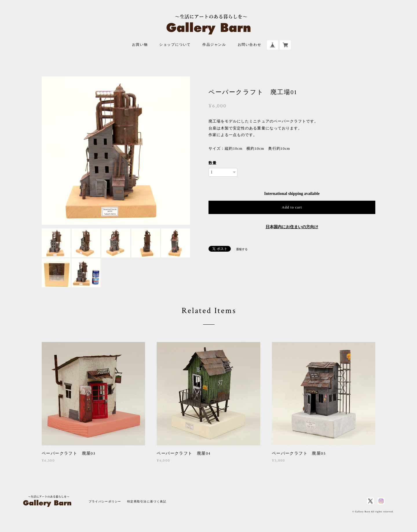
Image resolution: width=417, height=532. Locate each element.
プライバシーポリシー (105, 501)
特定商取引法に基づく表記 (147, 501)
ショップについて (175, 45)
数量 (213, 163)
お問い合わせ (250, 45)
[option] (116, 151)
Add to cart (292, 207)
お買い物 (140, 45)
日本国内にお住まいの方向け (292, 227)
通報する (242, 249)
